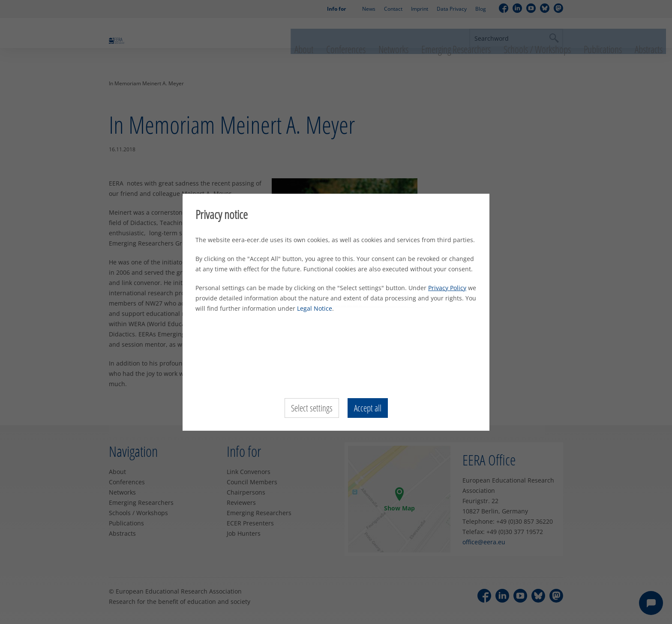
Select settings (311, 408)
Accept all (368, 408)
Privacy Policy (447, 288)
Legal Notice (315, 308)
